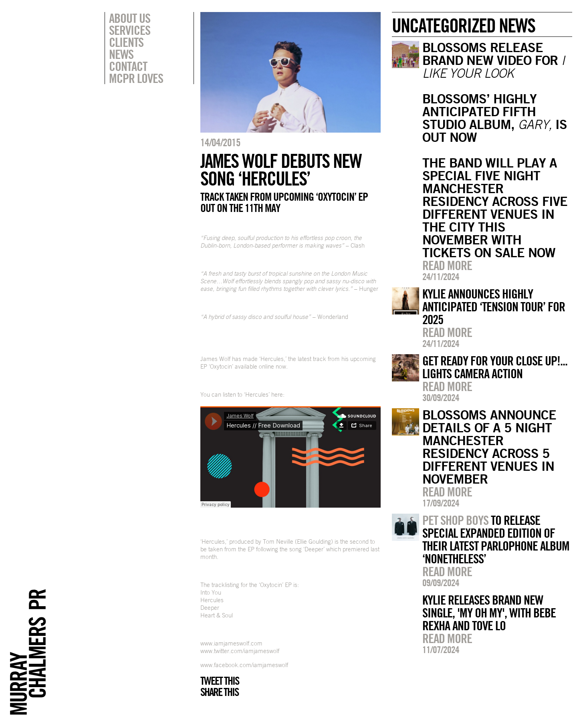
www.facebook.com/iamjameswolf (244, 665)
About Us (130, 18)
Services (130, 30)
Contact (128, 66)
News (121, 54)
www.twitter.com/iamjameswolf (240, 651)
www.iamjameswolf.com (231, 643)
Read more (447, 265)
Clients (126, 42)
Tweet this (220, 681)
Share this (219, 692)
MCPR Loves (136, 78)
